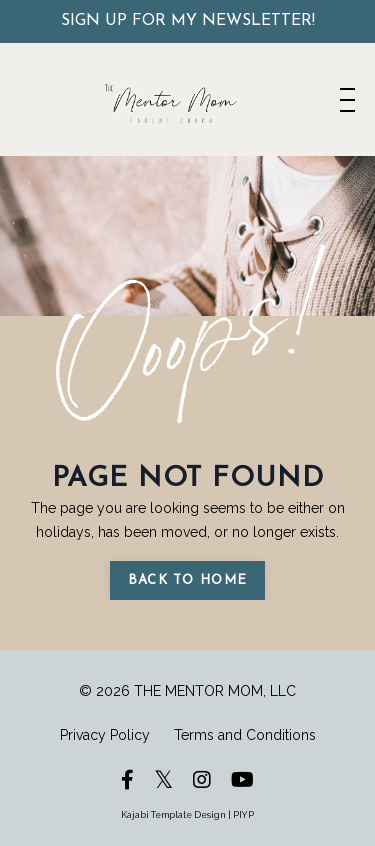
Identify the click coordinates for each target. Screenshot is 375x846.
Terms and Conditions (245, 735)
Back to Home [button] (188, 580)
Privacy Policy (105, 735)
